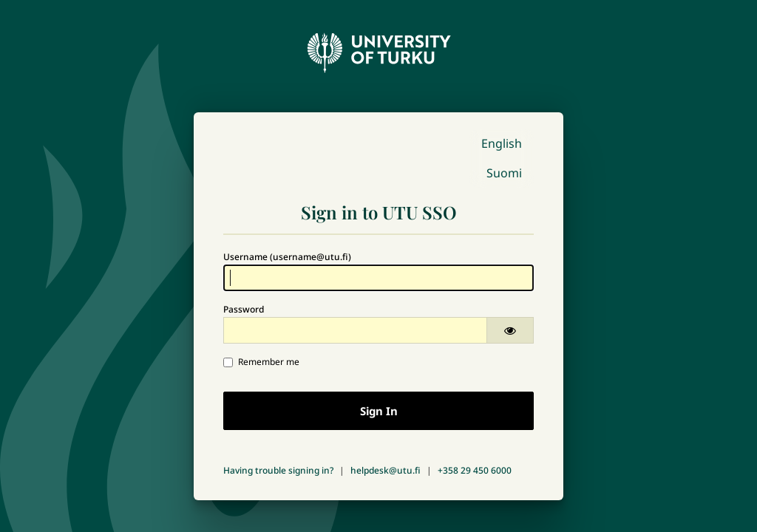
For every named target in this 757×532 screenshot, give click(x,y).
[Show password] (510, 330)
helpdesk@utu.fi (386, 470)
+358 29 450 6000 (475, 470)
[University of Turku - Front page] (378, 49)
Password (244, 309)
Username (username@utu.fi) (287, 257)
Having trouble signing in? (278, 470)
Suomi (504, 173)
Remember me (261, 362)
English (502, 143)
